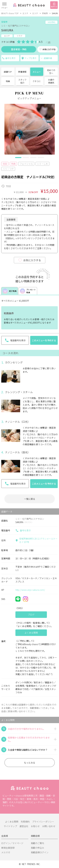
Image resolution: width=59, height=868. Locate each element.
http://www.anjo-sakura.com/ (30, 590)
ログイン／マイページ (12, 843)
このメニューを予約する (44, 340)
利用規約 (25, 822)
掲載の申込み (37, 848)
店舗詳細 (46, 58)
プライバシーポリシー (43, 822)
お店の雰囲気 (51, 81)
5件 (49, 42)
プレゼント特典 (28, 291)
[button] (18, 158)
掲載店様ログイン (40, 852)
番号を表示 (23, 530)
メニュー (37, 72)
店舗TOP (8, 72)
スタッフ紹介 (22, 81)
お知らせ (35, 826)
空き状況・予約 (19, 49)
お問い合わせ (49, 826)
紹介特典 (10, 291)
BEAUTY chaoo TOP (10, 13)
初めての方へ (51, 72)
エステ (25, 13)
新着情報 (22, 72)
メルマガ (6, 852)
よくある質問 (12, 822)
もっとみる (30, 763)
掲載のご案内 (37, 843)
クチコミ (37, 81)
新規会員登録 (8, 848)
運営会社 (24, 826)
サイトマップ (10, 826)
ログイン (54, 5)
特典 (8, 81)
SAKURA (7, 30)
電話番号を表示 (3, 58)
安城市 (45, 13)
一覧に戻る (30, 499)
